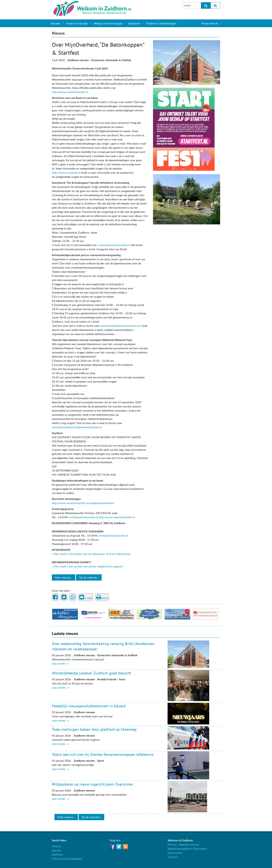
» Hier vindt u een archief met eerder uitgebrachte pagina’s (87, 566)
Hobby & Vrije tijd (77, 23)
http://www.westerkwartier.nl (70, 92)
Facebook (112, 847)
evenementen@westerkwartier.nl (120, 326)
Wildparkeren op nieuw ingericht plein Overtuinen (93, 784)
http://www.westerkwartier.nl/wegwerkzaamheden (83, 503)
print (102, 597)
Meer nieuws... (64, 577)
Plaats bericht (210, 23)
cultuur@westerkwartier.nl (114, 245)
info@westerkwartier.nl (84, 517)
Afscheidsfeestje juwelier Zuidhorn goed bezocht (91, 673)
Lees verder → (60, 663)
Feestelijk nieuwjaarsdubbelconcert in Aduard (89, 706)
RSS (125, 847)
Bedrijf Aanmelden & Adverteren (187, 849)
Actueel (55, 23)
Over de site (175, 853)
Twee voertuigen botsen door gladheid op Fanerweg (94, 729)
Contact (173, 857)
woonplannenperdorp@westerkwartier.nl (77, 427)
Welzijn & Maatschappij (108, 23)
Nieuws (58, 33)
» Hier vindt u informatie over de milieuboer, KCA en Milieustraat (91, 554)
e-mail (86, 597)
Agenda (56, 850)
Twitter (119, 847)
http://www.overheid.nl (66, 173)
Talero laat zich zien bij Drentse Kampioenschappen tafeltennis (103, 754)
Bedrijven (134, 23)
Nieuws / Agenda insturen (183, 844)
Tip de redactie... (89, 577)
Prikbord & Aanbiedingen (161, 23)
